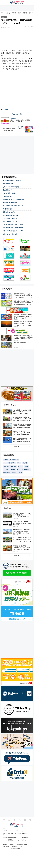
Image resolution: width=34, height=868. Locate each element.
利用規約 (5, 845)
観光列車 (25, 463)
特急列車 (13, 469)
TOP (2, 13)
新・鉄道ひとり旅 (14, 460)
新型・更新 (14, 466)
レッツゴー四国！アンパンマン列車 (13, 225)
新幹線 (19, 463)
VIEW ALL (17, 447)
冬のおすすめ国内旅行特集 (11, 215)
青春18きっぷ (7, 473)
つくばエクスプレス (17, 473)
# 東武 (7, 110)
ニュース (4, 17)
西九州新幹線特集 (8, 184)
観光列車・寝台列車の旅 (10, 203)
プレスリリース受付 (17, 846)
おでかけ (8, 13)
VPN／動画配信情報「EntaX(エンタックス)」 (16, 840)
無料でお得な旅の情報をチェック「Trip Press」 (16, 837)
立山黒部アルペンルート (10, 190)
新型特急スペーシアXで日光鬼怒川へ (13, 200)
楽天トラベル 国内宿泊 (10, 234)
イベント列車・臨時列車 (9, 463)
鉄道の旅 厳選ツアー (9, 196)
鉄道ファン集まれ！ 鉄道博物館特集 (13, 228)
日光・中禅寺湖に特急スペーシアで (13, 231)
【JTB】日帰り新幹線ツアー (11, 193)
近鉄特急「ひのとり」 (9, 212)
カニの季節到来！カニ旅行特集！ (12, 181)
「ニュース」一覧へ (17, 114)
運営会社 (12, 845)
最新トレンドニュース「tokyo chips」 (14, 831)
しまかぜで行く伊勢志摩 (10, 218)
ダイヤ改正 (6, 469)
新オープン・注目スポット (24, 469)
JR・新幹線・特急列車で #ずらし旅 (13, 206)
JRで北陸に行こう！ (9, 209)
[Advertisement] (17, 89)
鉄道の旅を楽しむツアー (10, 222)
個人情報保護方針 (21, 845)
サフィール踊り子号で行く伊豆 (12, 187)
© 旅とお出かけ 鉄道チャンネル (17, 849)
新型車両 (25, 13)
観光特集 (14, 13)
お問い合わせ (6, 846)
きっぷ (26, 466)
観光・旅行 (6, 466)
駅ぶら (20, 13)
